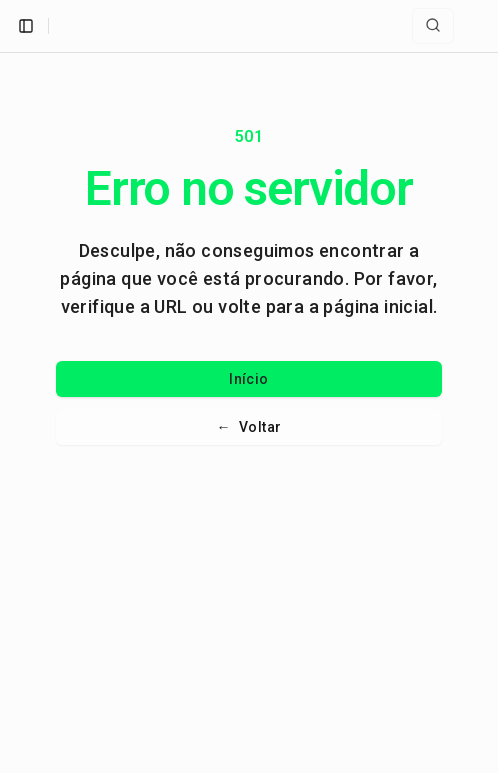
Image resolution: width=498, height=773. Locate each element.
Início (248, 379)
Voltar (249, 427)
